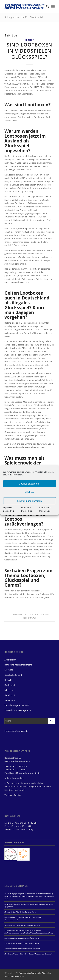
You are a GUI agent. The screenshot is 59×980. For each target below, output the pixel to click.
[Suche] (46, 6)
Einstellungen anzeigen (29, 501)
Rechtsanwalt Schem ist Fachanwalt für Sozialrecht (22, 949)
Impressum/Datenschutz (16, 731)
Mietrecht (9, 690)
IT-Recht (30, 40)
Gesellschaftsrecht (13, 675)
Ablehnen (29, 492)
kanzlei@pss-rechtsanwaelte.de (25, 773)
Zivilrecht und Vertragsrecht (18, 710)
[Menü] (53, 6)
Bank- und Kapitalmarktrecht (18, 665)
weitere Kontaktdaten (15, 778)
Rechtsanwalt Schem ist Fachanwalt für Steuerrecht (22, 938)
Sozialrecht (10, 695)
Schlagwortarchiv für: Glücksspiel (24, 17)
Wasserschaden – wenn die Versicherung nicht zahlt (22, 925)
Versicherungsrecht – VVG (17, 705)
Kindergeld (10, 685)
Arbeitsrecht (10, 660)
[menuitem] (46, 6)
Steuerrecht (10, 700)
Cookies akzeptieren (30, 484)
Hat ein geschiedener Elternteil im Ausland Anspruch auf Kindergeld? (29, 954)
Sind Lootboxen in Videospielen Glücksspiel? (30, 51)
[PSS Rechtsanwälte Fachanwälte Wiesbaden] (24, 6)
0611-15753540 (19, 766)
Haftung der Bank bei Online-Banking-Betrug (20, 912)
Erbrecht (8, 670)
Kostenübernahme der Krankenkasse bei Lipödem (22, 943)
